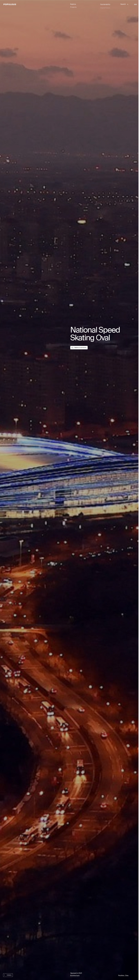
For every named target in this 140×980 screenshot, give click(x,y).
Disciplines (74, 9)
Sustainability (105, 4)
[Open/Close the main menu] (135, 4)
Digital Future (105, 7)
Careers (103, 9)
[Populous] (10, 4)
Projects (73, 7)
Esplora (73, 4)
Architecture (75, 976)
